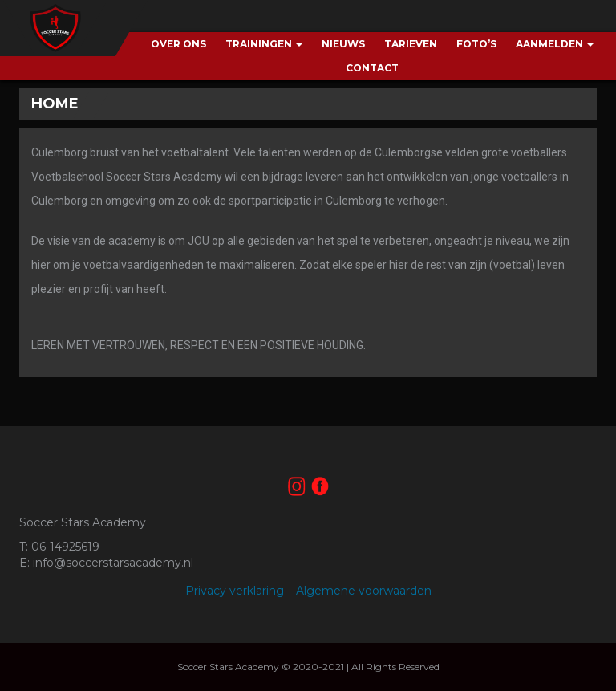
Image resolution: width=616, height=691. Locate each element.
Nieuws (343, 44)
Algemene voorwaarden (364, 591)
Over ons (178, 44)
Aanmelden (555, 44)
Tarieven (411, 44)
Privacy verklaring (235, 591)
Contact (372, 68)
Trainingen (264, 44)
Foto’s (476, 44)
